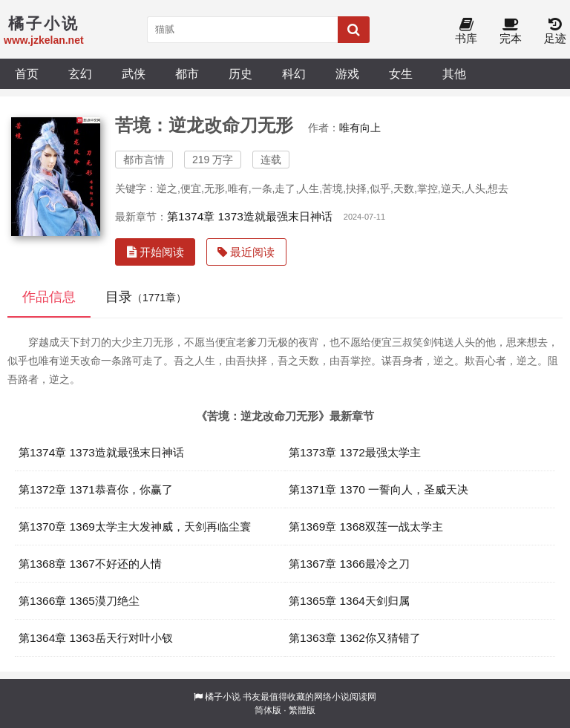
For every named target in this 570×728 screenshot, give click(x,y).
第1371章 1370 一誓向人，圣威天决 (379, 489)
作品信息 (49, 297)
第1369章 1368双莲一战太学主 (366, 527)
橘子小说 (223, 697)
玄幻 (80, 73)
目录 (146, 297)
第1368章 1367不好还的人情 (90, 564)
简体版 (268, 710)
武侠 (134, 73)
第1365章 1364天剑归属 (349, 601)
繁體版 (302, 710)
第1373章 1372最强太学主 (355, 452)
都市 (187, 73)
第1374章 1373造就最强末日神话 (250, 216)
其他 (454, 73)
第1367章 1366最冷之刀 (349, 564)
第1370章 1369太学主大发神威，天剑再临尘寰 (135, 527)
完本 (511, 32)
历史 (240, 73)
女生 (401, 73)
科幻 (294, 73)
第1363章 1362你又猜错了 (355, 638)
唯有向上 (360, 128)
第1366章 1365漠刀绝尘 (79, 601)
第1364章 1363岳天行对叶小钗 (96, 638)
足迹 (555, 32)
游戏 (347, 73)
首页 (27, 73)
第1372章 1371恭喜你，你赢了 (96, 489)
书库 (466, 32)
